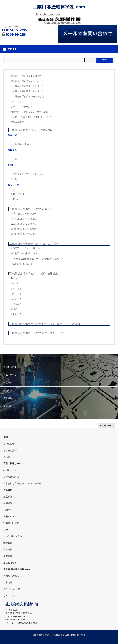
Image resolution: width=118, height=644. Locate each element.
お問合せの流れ (11, 576)
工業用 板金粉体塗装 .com (59, 7)
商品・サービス (11, 375)
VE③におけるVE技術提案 (23, 224)
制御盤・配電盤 (11, 523)
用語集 (7, 457)
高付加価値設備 (11, 477)
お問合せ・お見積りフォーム (25, 81)
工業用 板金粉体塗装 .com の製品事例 (31, 130)
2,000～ (14, 199)
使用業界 (8, 503)
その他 (14, 159)
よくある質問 (10, 450)
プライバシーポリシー (22, 107)
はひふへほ (16, 299)
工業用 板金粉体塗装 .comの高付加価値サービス (37, 333)
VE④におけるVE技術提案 (23, 229)
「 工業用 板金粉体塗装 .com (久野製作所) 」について (37, 259)
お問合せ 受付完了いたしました (28, 86)
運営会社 (8, 543)
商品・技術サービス (13, 464)
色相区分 (8, 510)
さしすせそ (16, 288)
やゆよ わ (16, 309)
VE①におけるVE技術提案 (23, 213)
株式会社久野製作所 (55, 635)
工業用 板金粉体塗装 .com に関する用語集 (33, 273)
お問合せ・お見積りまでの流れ (26, 76)
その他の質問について (22, 264)
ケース (7, 530)
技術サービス (10, 470)
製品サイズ (9, 516)
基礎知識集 (9, 444)
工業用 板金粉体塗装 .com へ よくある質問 (34, 244)
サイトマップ (17, 102)
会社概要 (8, 549)
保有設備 (8, 398)
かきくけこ (16, 283)
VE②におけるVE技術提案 (23, 219)
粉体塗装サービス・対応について (27, 248)
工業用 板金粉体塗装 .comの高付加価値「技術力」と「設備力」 (46, 324)
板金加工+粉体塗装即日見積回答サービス (31, 117)
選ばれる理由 (10, 367)
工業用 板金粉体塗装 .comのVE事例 (30, 209)
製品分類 (8, 497)
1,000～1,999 (17, 194)
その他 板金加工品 (20, 144)
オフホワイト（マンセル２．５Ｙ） (28, 174)
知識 (6, 437)
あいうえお (16, 278)
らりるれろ (16, 314)
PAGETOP (106, 425)
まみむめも (16, 304)
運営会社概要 (17, 122)
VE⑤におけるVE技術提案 (23, 234)
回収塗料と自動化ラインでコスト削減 (29, 112)
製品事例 (8, 383)
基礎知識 (8, 390)
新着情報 (8, 406)
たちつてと (16, 294)
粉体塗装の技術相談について (25, 254)
